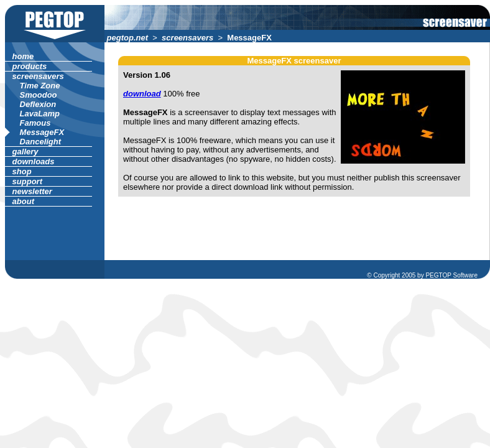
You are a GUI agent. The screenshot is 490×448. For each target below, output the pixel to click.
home (23, 56)
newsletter (32, 191)
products (30, 66)
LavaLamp (40, 114)
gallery (25, 152)
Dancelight (40, 142)
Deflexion (38, 104)
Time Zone (40, 86)
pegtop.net (127, 38)
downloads (33, 161)
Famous (35, 123)
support (27, 181)
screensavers (188, 38)
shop (22, 171)
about (23, 201)
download (142, 94)
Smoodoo (38, 95)
